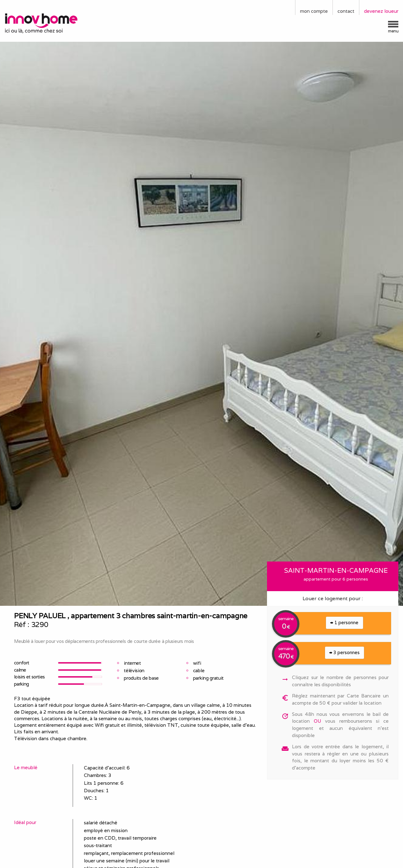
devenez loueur (381, 11)
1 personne (344, 622)
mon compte (314, 11)
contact (346, 11)
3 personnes (345, 652)
